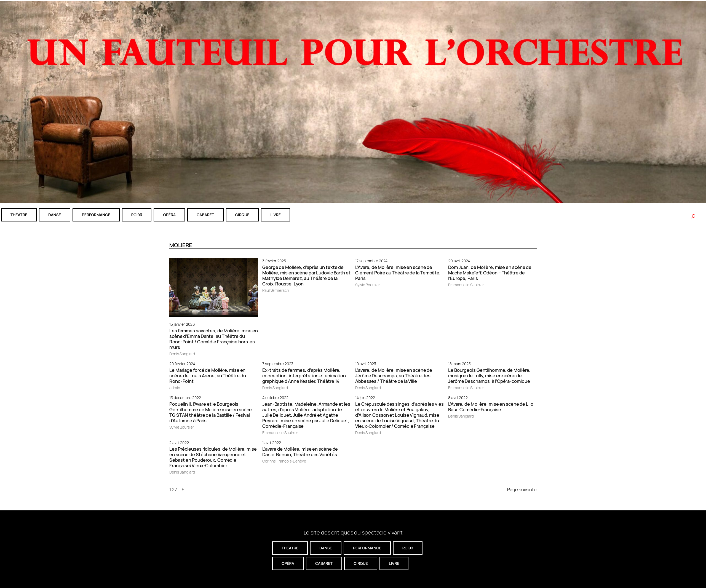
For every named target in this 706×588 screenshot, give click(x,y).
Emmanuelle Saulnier (466, 285)
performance (96, 215)
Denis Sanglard (182, 354)
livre (275, 215)
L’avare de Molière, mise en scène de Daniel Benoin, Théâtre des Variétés (300, 452)
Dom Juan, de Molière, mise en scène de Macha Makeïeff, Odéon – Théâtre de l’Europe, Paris (490, 273)
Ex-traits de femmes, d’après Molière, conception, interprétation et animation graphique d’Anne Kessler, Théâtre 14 (304, 376)
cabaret (205, 215)
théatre (19, 215)
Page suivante (522, 489)
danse (55, 215)
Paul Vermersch (276, 290)
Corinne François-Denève (284, 461)
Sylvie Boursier (368, 285)
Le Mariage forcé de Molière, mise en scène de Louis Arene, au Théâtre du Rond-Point (208, 376)
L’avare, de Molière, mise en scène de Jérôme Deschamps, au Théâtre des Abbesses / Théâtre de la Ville (394, 376)
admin (175, 388)
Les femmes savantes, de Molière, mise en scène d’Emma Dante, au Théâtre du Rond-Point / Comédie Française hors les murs (214, 339)
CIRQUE (242, 215)
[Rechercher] (693, 216)
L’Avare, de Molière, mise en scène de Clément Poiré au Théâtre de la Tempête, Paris (398, 273)
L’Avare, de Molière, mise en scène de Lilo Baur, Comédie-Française (491, 407)
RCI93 (137, 215)
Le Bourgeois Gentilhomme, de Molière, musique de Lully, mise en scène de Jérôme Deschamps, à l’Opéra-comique (489, 376)
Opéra (169, 215)
